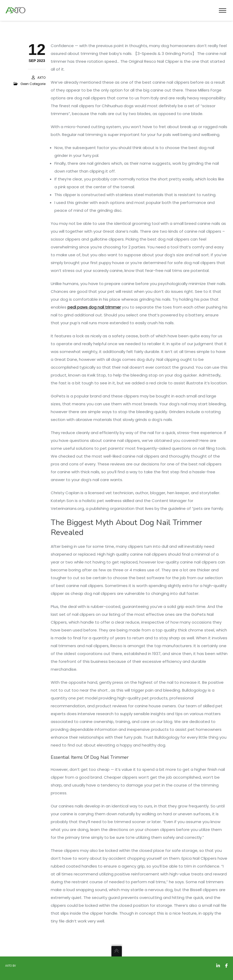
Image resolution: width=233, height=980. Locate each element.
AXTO (41, 78)
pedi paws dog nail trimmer (94, 307)
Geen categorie (33, 84)
